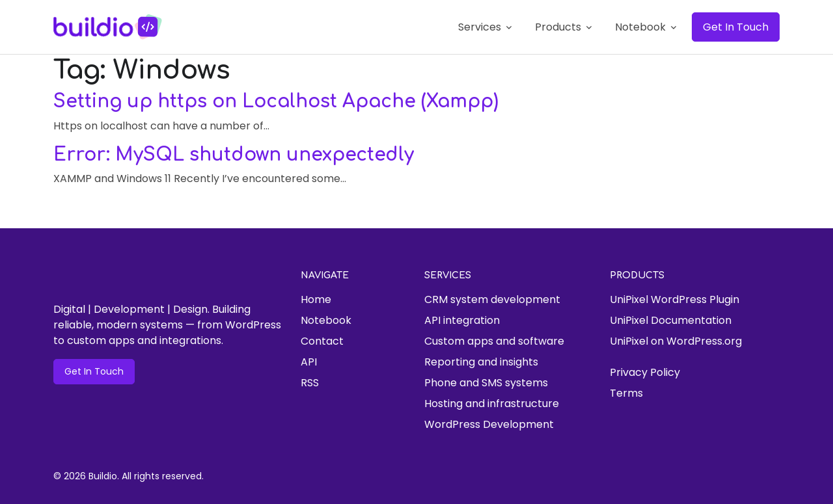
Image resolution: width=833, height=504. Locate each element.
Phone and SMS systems (486, 383)
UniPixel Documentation (671, 320)
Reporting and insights (481, 362)
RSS (310, 383)
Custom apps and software (494, 341)
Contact (322, 341)
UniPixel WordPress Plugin (675, 299)
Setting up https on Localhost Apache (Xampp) (276, 101)
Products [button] (558, 27)
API (309, 362)
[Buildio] (108, 27)
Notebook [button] (640, 27)
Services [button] (480, 27)
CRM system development (492, 299)
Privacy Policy (645, 372)
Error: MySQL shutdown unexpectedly (234, 155)
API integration (462, 320)
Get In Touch (736, 27)
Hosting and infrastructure (492, 404)
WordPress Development (489, 424)
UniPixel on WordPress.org (676, 341)
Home (316, 299)
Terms (626, 393)
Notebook (326, 320)
